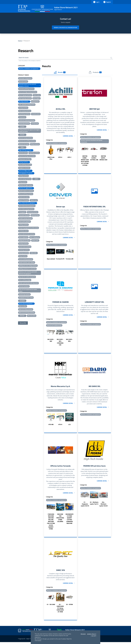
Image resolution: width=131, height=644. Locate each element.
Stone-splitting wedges (25, 280)
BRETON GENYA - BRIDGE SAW (103, 159)
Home (20, 41)
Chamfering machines (24, 114)
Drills (22, 148)
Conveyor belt (35, 124)
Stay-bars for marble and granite (27, 277)
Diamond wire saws (24, 144)
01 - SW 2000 (51, 606)
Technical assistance (24, 287)
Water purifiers (23, 306)
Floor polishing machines (25, 165)
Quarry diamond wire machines (27, 234)
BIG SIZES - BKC (51, 342)
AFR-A (60, 158)
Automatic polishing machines (26, 89)
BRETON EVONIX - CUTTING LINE (94, 159)
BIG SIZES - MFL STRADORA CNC (60, 343)
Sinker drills (34, 253)
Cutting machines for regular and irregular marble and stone (29, 131)
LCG (69, 426)
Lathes (36, 179)
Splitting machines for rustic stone (27, 269)
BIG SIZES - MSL (69, 342)
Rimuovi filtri (23, 323)
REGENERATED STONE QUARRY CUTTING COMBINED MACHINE (70, 520)
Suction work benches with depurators (28, 283)
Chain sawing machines (25, 111)
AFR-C (69, 158)
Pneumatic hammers (24, 215)
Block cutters (37, 95)
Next (76, 153)
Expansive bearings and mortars (27, 156)
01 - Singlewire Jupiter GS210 (85, 506)
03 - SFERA (70, 606)
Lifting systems (23, 182)
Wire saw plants (32, 316)
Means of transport (24, 201)
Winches (22, 316)
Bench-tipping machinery (25, 95)
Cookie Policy (92, 634)
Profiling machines (23, 225)
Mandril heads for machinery (26, 191)
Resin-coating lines (35, 238)
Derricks (22, 135)
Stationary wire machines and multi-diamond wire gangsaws (28, 273)
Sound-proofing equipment (26, 260)
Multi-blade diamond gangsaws (27, 206)
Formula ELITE (60, 260)
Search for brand (24, 58)
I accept (94, 636)
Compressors (22, 117)
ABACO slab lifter (51, 159)
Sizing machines (23, 256)
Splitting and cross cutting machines (28, 266)
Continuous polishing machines (27, 121)
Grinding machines (23, 176)
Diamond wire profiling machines (27, 141)
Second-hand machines (25, 247)
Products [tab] (95, 73)
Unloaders (22, 301)
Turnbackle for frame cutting (26, 298)
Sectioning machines (24, 250)
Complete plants (36, 114)
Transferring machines (24, 295)
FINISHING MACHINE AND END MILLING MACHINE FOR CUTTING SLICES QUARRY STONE (51, 523)
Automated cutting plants (25, 79)
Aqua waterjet (51, 260)
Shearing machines (24, 253)
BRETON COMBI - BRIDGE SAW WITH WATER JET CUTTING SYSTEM (85, 161)
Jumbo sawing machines (25, 179)
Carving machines (23, 108)
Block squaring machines (25, 99)
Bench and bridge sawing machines (28, 92)
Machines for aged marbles (26, 186)
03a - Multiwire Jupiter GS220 (103, 506)
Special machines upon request (27, 263)
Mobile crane (34, 201)
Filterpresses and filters (25, 159)
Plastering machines (33, 212)
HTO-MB (51, 426)
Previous (45, 153)
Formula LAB (70, 260)
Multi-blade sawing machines (26, 209)
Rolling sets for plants (24, 241)
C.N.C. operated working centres (27, 105)
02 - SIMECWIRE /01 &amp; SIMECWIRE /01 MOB (60, 610)
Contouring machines (24, 124)
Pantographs (22, 212)
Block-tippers (37, 99)
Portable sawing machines (25, 219)
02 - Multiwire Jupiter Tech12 (94, 505)
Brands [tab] (60, 73)
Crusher (22, 127)
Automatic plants (23, 82)
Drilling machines (35, 144)
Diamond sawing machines (26, 138)
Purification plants (23, 231)
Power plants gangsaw (25, 222)
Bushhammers (35, 102)
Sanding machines (23, 244)
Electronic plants (23, 153)
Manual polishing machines (26, 194)
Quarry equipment (23, 238)
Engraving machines (34, 153)
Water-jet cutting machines (26, 310)
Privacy (83, 634)
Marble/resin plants (24, 197)
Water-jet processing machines (27, 313)
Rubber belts (35, 241)
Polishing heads (35, 215)
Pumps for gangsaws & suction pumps (29, 228)
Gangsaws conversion (24, 168)
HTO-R (60, 426)
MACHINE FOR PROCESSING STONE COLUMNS (60, 519)
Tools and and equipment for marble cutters (28, 291)
